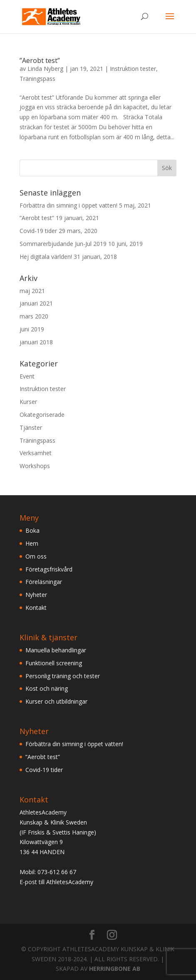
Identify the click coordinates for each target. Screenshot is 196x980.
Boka (32, 530)
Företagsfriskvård (49, 569)
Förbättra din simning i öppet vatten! (68, 205)
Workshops (35, 466)
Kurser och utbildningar (56, 701)
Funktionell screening (54, 663)
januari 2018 (36, 342)
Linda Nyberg (45, 69)
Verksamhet (36, 453)
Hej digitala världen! (46, 257)
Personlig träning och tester (63, 676)
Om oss (36, 556)
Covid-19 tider (38, 231)
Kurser (28, 402)
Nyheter (36, 595)
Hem (32, 543)
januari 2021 (36, 303)
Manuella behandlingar (56, 650)
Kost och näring (47, 688)
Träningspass (37, 79)
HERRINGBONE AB (115, 969)
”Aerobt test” (40, 60)
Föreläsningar (44, 582)
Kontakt (36, 608)
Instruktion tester (133, 69)
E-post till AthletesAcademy (56, 882)
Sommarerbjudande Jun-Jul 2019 (63, 244)
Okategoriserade (42, 415)
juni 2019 (32, 329)
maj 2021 (32, 291)
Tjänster (31, 427)
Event (27, 376)
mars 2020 (34, 316)
